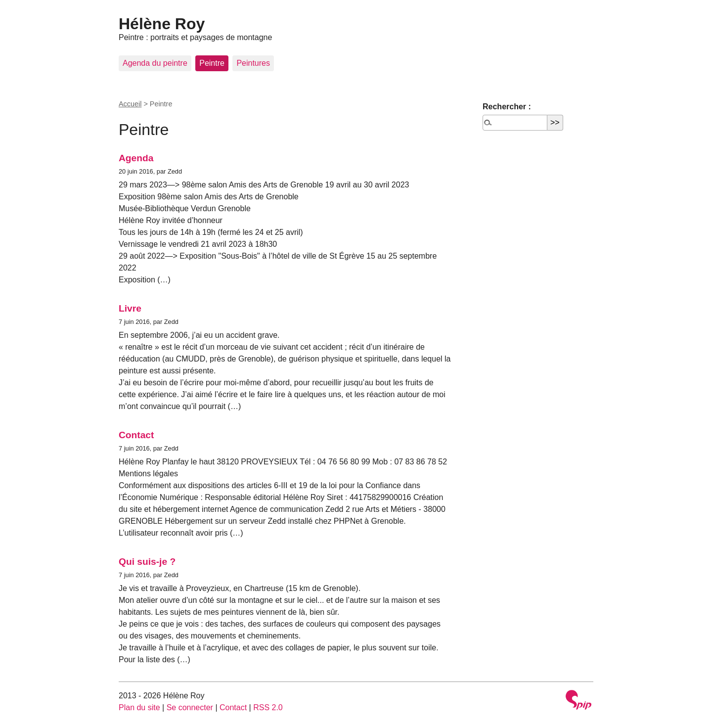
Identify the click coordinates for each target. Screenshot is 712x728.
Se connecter (190, 707)
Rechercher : (507, 107)
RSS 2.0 (268, 707)
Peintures (253, 63)
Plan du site (139, 707)
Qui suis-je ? (147, 562)
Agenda (136, 158)
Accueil (130, 104)
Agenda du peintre (155, 63)
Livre (130, 308)
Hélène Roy (162, 24)
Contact (136, 435)
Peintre (212, 63)
